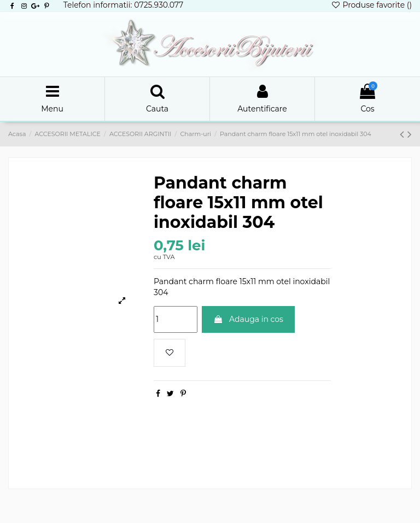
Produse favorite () (371, 5)
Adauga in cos (248, 319)
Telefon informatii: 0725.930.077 (124, 5)
